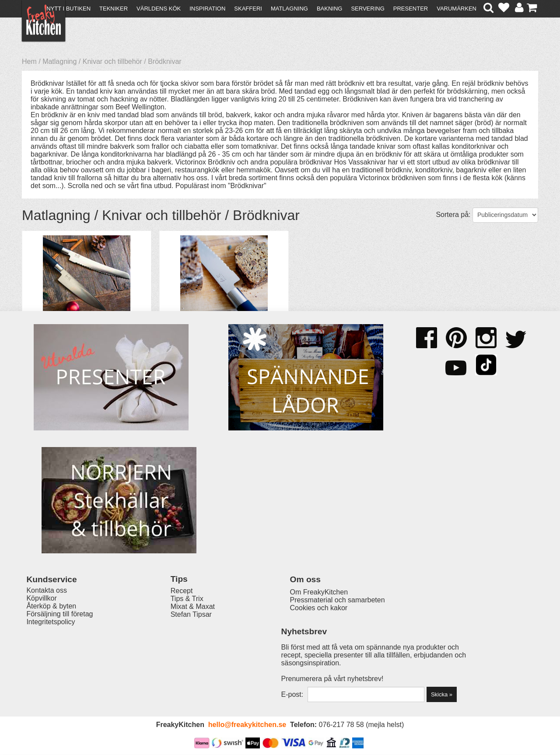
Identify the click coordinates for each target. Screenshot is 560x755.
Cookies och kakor (277, 661)
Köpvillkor (41, 652)
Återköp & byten (51, 660)
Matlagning (289, 9)
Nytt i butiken (68, 9)
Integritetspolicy (51, 676)
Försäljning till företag (59, 668)
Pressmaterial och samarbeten (296, 653)
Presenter (411, 9)
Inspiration (207, 9)
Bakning (330, 9)
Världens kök (159, 9)
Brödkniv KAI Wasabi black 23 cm (210, 327)
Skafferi (248, 9)
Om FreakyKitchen (277, 645)
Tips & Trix (167, 652)
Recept (162, 644)
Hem (29, 61)
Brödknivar (164, 61)
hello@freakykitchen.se (247, 725)
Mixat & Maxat (173, 660)
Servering (367, 9)
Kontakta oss (47, 644)
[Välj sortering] (505, 215)
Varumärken (457, 9)
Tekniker (114, 9)
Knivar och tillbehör (112, 61)
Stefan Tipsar (171, 668)
